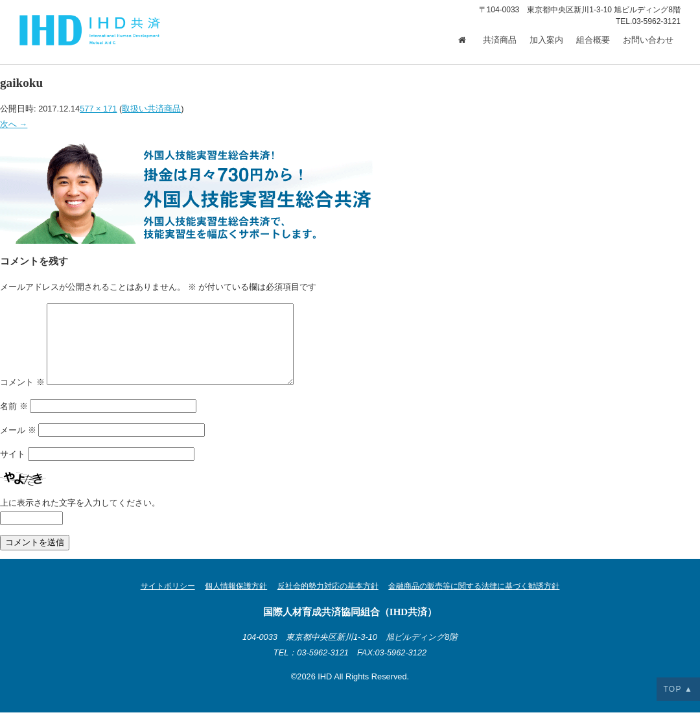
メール (18, 446)
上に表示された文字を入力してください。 (80, 518)
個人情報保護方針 (236, 602)
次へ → (14, 124)
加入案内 (546, 40)
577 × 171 (98, 109)
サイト (13, 470)
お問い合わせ (648, 40)
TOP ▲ (678, 689)
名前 (14, 422)
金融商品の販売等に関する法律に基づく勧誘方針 (474, 602)
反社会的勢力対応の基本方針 (328, 602)
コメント (22, 398)
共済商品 (500, 40)
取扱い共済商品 (151, 109)
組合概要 (593, 40)
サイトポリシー (168, 602)
